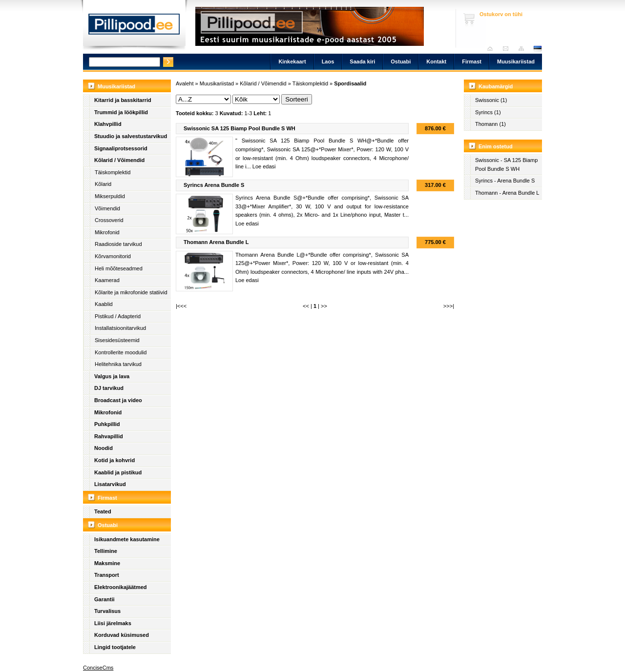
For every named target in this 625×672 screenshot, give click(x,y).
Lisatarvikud (110, 484)
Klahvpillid (108, 124)
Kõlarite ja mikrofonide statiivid (131, 292)
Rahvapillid (109, 436)
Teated (103, 511)
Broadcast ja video (118, 400)
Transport (107, 575)
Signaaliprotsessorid (121, 148)
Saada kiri (508, 49)
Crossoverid (109, 220)
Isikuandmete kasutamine (127, 539)
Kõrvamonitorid (113, 256)
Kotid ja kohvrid (115, 460)
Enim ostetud (496, 146)
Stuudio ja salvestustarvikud (131, 136)
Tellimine (106, 551)
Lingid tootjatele (115, 647)
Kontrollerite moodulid (121, 352)
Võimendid (107, 208)
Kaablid (104, 304)
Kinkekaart (292, 61)
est (537, 49)
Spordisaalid (350, 83)
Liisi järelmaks (113, 623)
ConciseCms (98, 668)
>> (324, 306)
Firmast (472, 61)
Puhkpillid (107, 424)
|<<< (181, 306)
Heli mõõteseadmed (119, 268)
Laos (328, 61)
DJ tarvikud (109, 388)
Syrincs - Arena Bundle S (505, 181)
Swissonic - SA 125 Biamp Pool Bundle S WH (506, 164)
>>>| (449, 306)
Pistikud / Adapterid (118, 316)
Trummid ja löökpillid (121, 112)
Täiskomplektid (113, 172)
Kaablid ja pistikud (118, 472)
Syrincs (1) (488, 112)
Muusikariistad (516, 61)
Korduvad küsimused (122, 635)
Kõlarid (103, 184)
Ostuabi (401, 61)
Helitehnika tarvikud (118, 364)
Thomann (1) (490, 124)
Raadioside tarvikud (118, 244)
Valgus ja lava (112, 376)
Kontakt (436, 61)
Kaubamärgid (496, 86)
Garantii (104, 599)
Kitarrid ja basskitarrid (123, 100)
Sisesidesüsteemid (117, 340)
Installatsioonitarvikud (120, 328)
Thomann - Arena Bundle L (507, 193)
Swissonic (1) (491, 100)
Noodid (104, 448)
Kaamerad (107, 280)
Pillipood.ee (134, 27)
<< (306, 306)
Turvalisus (107, 611)
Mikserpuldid (110, 196)
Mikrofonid (107, 232)
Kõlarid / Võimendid (119, 160)
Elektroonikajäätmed (121, 587)
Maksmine (107, 563)
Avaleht (492, 49)
